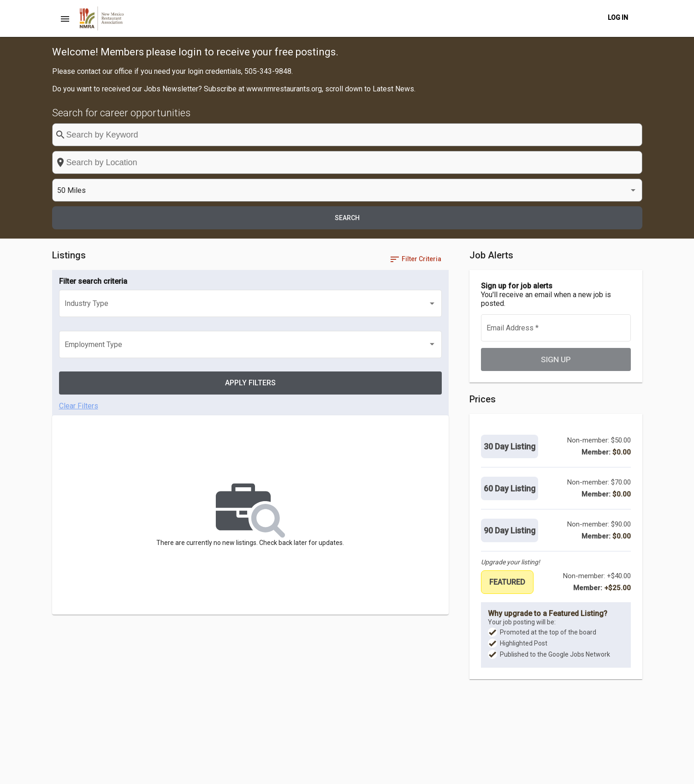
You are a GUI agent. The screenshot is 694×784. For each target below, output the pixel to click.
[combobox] (396, 135)
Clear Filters (79, 250)
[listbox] (534, 135)
